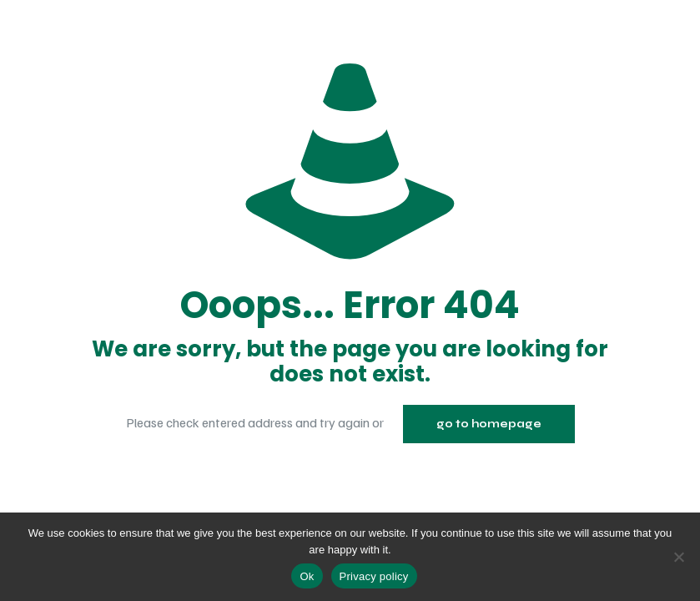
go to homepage (489, 424)
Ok (307, 576)
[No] (679, 557)
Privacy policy (374, 576)
